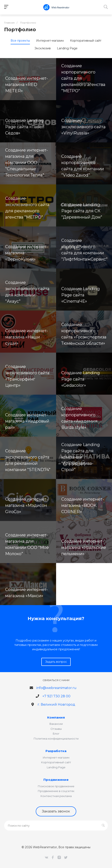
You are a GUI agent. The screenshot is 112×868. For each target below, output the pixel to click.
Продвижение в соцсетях (56, 791)
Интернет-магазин (56, 757)
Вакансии (56, 724)
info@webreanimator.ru (56, 688)
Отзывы (56, 729)
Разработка (56, 751)
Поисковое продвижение (56, 786)
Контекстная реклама (56, 796)
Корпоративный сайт (56, 762)
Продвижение (56, 780)
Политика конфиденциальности (56, 739)
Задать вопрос (56, 662)
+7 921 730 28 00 (56, 696)
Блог (56, 734)
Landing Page (56, 767)
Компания (56, 717)
